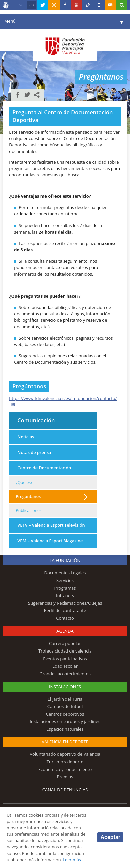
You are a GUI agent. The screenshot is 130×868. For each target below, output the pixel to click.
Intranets (65, 595)
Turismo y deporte (65, 762)
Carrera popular (65, 643)
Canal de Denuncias (65, 790)
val (22, 5)
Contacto (65, 618)
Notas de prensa (34, 452)
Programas (65, 588)
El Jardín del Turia (65, 699)
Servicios (65, 580)
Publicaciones (28, 511)
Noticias (26, 437)
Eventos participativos (65, 659)
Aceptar (110, 837)
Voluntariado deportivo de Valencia (65, 754)
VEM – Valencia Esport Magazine (50, 541)
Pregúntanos (28, 497)
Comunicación (36, 420)
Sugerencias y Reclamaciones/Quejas (65, 603)
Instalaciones (65, 687)
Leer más (72, 860)
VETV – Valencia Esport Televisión (51, 525)
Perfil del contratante (65, 610)
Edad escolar (65, 666)
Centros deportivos (65, 714)
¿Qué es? (24, 483)
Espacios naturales (65, 729)
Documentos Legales (65, 573)
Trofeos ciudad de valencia (65, 651)
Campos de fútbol (65, 706)
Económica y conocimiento (65, 769)
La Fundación (65, 560)
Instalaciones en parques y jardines (65, 721)
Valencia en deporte (65, 742)
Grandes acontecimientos (65, 674)
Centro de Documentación (44, 468)
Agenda (65, 631)
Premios (65, 777)
